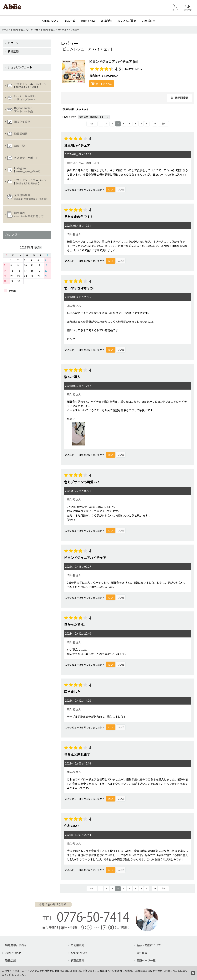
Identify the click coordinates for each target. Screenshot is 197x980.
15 (155, 124)
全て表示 (94, 117)
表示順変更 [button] (180, 98)
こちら (23, 975)
